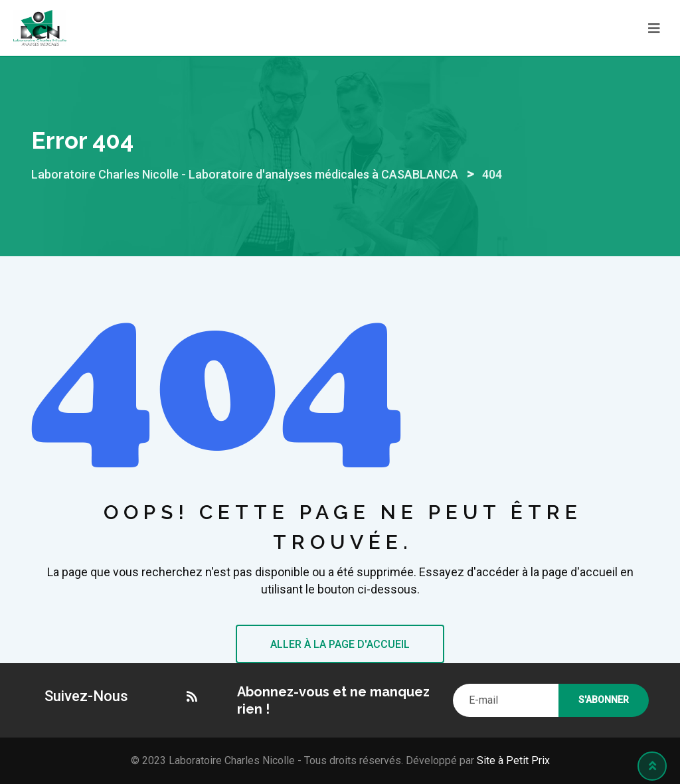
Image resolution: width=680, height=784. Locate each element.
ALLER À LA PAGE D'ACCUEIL (340, 644)
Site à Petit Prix (512, 760)
